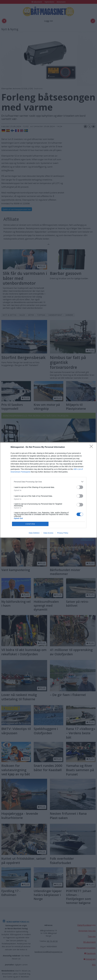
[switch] (80, 487)
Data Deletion (34, 533)
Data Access (48, 533)
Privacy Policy (63, 533)
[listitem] (48, 482)
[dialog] (48, 490)
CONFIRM (30, 524)
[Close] (92, 447)
